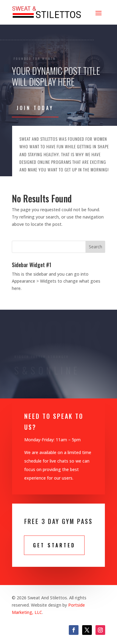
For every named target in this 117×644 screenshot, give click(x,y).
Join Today (35, 108)
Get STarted (54, 545)
